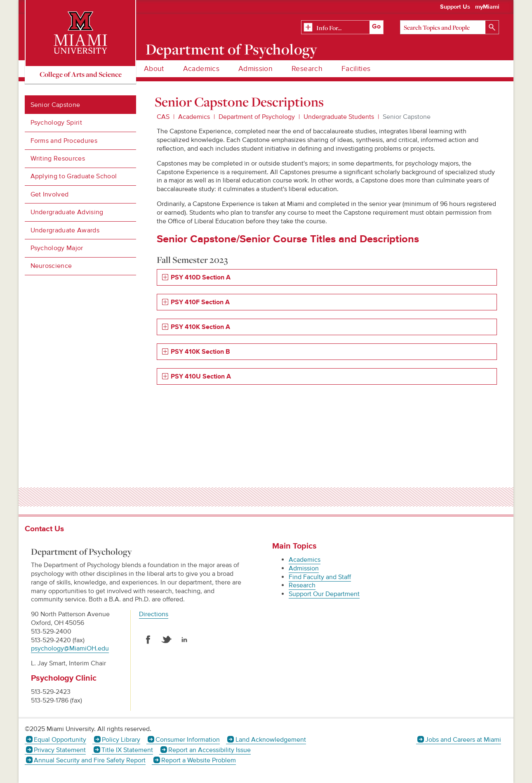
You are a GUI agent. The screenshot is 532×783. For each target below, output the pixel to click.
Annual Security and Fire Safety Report (90, 760)
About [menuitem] (154, 69)
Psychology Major (57, 248)
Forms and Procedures (64, 141)
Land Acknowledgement (271, 740)
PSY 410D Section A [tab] (201, 278)
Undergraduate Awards (65, 230)
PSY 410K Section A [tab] (200, 327)
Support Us (455, 7)
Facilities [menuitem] (356, 69)
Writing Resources (58, 158)
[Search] (450, 27)
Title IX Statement (127, 750)
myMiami (487, 7)
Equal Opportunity (60, 740)
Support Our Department (324, 594)
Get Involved (50, 194)
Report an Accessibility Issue (210, 750)
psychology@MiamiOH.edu (70, 648)
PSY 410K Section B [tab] (200, 352)
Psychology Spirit (56, 123)
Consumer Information (188, 740)
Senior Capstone (55, 105)
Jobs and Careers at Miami (463, 740)
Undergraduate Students (339, 117)
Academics (194, 117)
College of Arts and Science (81, 74)
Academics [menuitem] (201, 69)
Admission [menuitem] (255, 69)
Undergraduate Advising (67, 212)
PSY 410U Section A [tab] (201, 377)
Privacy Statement (60, 750)
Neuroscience (51, 266)
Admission (304, 568)
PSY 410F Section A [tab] (200, 302)
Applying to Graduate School (74, 176)
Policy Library (121, 740)
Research (302, 585)
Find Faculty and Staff (320, 577)
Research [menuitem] (307, 69)
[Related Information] (342, 28)
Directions (154, 614)
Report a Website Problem (199, 760)
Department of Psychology (232, 49)
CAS (163, 117)
